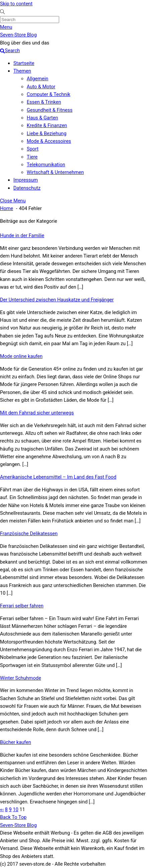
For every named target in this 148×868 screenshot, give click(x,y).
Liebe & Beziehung (47, 133)
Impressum (26, 180)
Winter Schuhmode (21, 678)
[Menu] (6, 27)
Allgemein (38, 79)
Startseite (24, 63)
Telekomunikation (46, 165)
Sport (33, 149)
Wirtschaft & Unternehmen (55, 172)
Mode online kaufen (21, 356)
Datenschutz (27, 188)
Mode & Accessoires (49, 141)
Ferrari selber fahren (22, 606)
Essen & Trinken (44, 102)
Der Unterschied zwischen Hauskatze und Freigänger (57, 300)
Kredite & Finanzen (47, 125)
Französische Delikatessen (29, 534)
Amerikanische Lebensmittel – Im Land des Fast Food (58, 477)
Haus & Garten (42, 118)
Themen (22, 71)
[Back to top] (13, 817)
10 (15, 809)
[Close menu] (13, 201)
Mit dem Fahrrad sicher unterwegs (37, 413)
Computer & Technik (49, 94)
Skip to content (16, 4)
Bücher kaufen (16, 742)
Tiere (32, 157)
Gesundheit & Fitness (50, 110)
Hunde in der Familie (22, 235)
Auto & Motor (41, 87)
